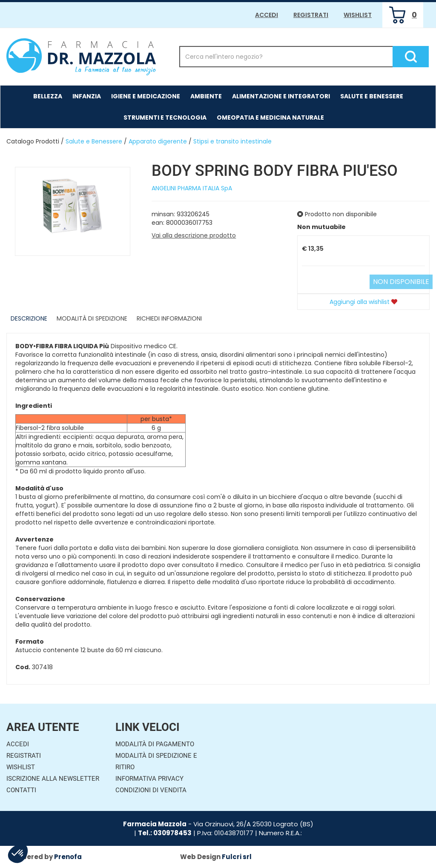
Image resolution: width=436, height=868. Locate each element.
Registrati (311, 15)
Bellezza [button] (48, 96)
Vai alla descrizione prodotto (194, 235)
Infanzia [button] (87, 96)
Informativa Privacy (149, 779)
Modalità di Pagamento (155, 744)
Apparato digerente (158, 141)
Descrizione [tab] (29, 318)
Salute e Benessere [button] (372, 96)
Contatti (21, 790)
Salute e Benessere (94, 141)
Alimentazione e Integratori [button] (281, 96)
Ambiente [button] (206, 96)
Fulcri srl (237, 857)
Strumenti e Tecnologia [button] (165, 117)
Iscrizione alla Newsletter (53, 779)
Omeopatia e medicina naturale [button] (270, 117)
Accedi (267, 15)
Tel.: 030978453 (165, 833)
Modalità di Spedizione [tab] (92, 318)
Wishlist (358, 15)
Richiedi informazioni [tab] (169, 318)
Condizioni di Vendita (151, 790)
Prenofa (68, 857)
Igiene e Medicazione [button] (146, 96)
